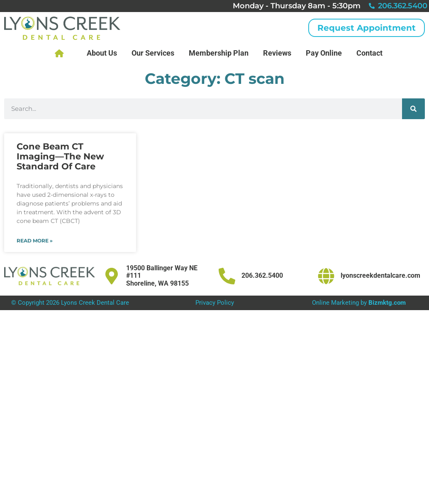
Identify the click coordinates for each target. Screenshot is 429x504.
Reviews (277, 53)
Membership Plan (219, 53)
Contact (369, 53)
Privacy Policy (215, 303)
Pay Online (324, 53)
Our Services (153, 53)
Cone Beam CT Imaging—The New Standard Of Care (60, 156)
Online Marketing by (359, 303)
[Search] (413, 109)
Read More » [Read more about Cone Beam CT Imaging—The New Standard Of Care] (35, 241)
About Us (102, 53)
